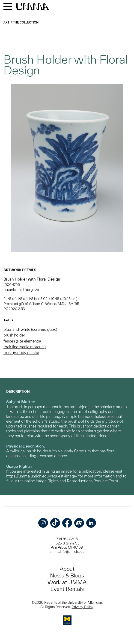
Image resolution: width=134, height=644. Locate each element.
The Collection (26, 22)
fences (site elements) (22, 341)
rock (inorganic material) (25, 347)
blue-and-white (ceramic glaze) (30, 329)
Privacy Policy (82, 607)
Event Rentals (67, 589)
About (67, 569)
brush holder (14, 335)
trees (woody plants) (21, 353)
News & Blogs (67, 575)
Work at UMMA (67, 582)
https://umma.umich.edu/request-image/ (42, 476)
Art (6, 22)
